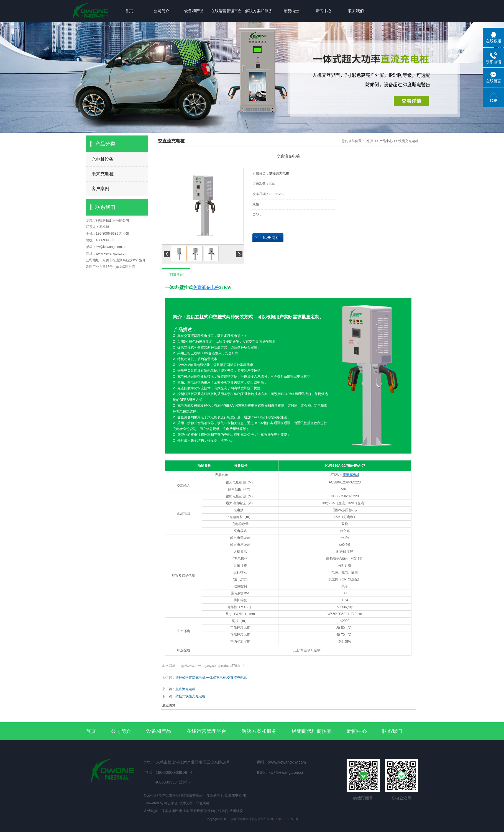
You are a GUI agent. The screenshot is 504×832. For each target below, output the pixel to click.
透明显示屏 (198, 811)
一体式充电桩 (216, 678)
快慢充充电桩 (408, 141)
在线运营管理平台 (226, 11)
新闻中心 (324, 11)
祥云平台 (171, 803)
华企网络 (203, 803)
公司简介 (162, 11)
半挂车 (184, 811)
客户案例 (100, 189)
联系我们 (356, 11)
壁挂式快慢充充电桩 (190, 696)
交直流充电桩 (185, 689)
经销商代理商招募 (312, 731)
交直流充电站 (237, 678)
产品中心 (386, 141)
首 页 (370, 141)
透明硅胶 (236, 811)
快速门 (213, 811)
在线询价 (268, 238)
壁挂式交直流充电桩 (190, 678)
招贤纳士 (291, 11)
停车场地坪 (170, 811)
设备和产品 (194, 11)
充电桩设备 (103, 159)
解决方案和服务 (259, 11)
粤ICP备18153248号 (285, 819)
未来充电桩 (103, 174)
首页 (129, 11)
